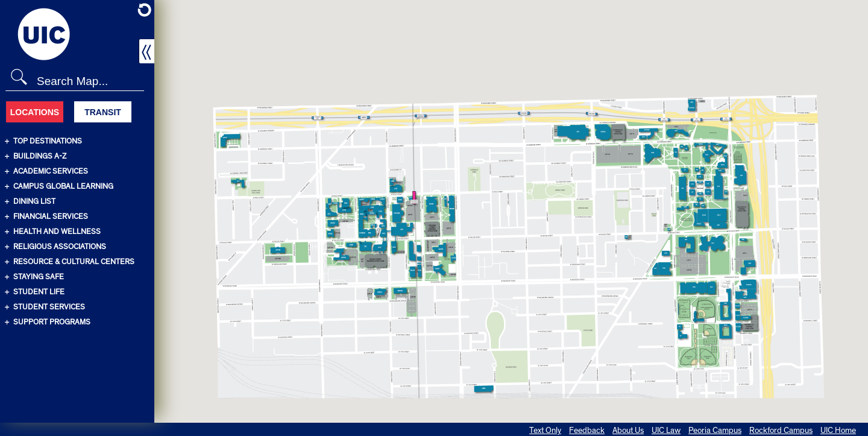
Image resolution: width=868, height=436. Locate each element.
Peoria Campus (715, 431)
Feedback (587, 431)
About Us (628, 431)
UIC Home (838, 431)
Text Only (545, 431)
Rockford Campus (781, 431)
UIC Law (666, 431)
